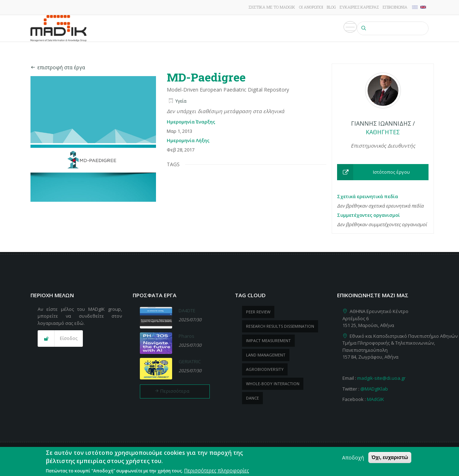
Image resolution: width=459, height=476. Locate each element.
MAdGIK (375, 399)
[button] (383, 172)
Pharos (186, 336)
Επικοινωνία (395, 7)
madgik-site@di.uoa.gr (381, 378)
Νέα (276, 28)
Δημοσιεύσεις (214, 28)
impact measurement (268, 340)
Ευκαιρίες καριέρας (359, 7)
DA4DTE (187, 311)
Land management (266, 355)
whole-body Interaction (273, 384)
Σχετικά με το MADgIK (272, 7)
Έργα (182, 28)
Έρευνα (160, 28)
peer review (258, 312)
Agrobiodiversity (265, 369)
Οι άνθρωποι (311, 7)
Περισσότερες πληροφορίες (216, 472)
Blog (331, 7)
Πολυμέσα (339, 28)
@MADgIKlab (374, 389)
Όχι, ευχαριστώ (390, 458)
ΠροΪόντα (252, 28)
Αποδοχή (353, 459)
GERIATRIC (190, 361)
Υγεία (181, 101)
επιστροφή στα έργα (58, 67)
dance (252, 398)
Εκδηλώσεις (303, 28)
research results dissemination (280, 326)
